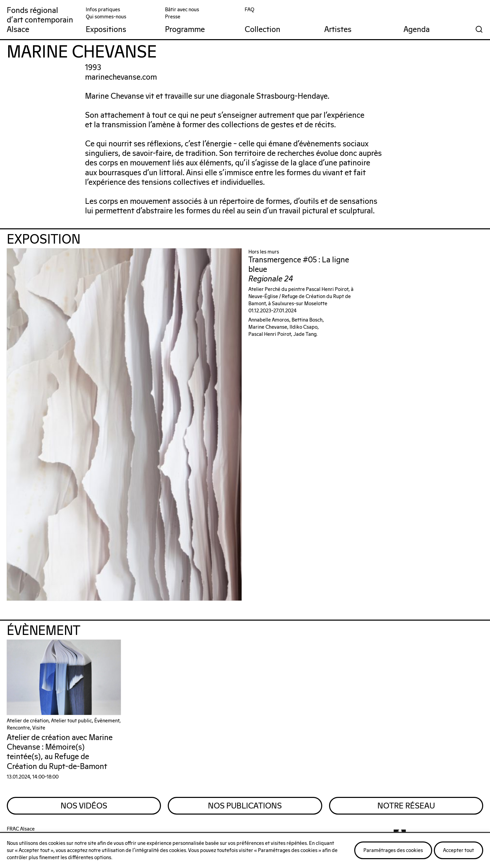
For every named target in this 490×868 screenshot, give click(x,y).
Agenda (417, 30)
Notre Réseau (406, 806)
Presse (173, 17)
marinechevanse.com (121, 77)
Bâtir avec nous (182, 10)
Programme (185, 30)
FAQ (249, 10)
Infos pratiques (103, 10)
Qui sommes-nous (106, 17)
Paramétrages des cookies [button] (393, 850)
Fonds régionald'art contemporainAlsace (40, 20)
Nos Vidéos (84, 806)
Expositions (106, 30)
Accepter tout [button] (459, 850)
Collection (263, 30)
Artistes (338, 30)
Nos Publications (245, 806)
